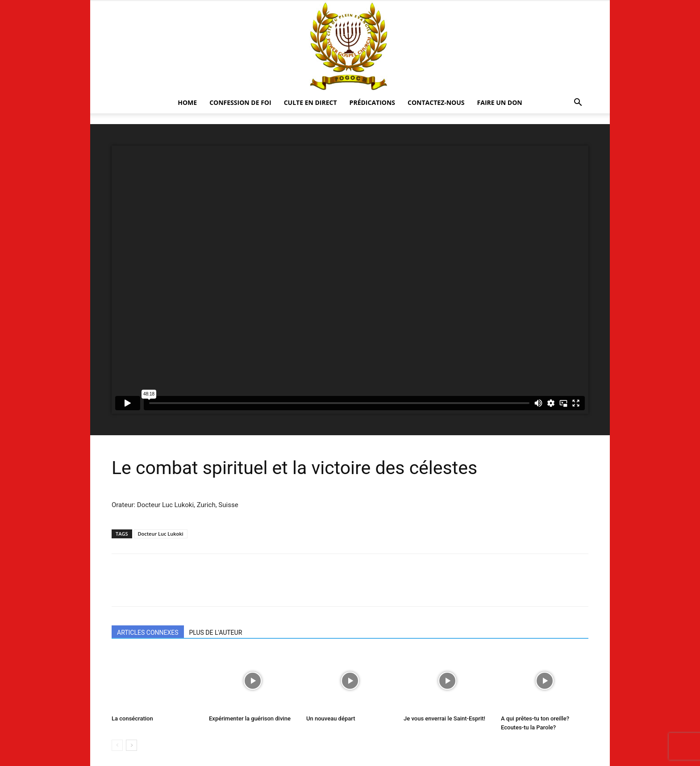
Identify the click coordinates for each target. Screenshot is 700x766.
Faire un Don (500, 102)
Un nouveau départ (331, 718)
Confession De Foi (240, 102)
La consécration (132, 718)
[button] (578, 103)
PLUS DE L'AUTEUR (216, 633)
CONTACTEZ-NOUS (436, 102)
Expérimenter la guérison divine (250, 718)
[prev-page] (117, 745)
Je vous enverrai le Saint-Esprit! (444, 718)
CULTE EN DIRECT (310, 102)
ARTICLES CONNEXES (148, 633)
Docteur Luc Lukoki (161, 534)
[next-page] (131, 745)
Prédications (372, 102)
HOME (187, 102)
